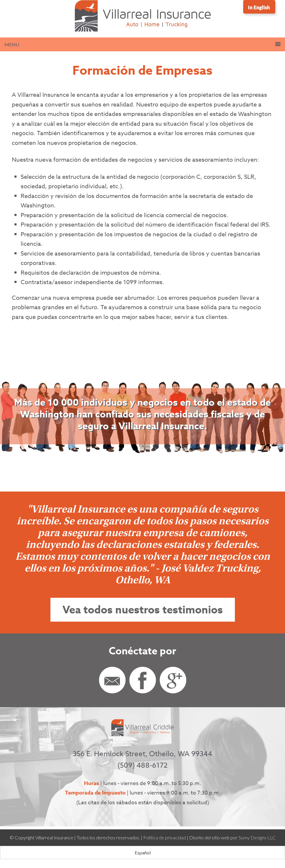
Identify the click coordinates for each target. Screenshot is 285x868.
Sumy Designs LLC (257, 837)
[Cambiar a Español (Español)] (143, 853)
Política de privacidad (165, 837)
